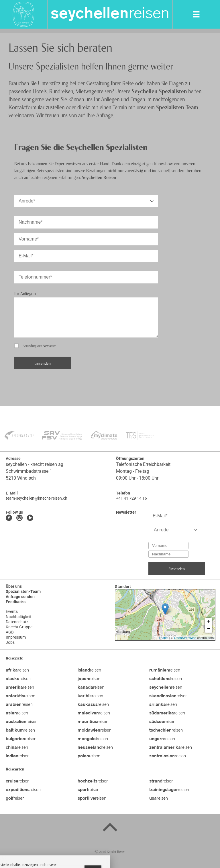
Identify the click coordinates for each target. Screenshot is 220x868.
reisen (110, 14)
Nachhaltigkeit (19, 617)
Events (12, 611)
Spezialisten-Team (177, 107)
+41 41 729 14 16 (131, 498)
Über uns (14, 586)
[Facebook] (9, 518)
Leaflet (164, 638)
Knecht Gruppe (19, 627)
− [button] (209, 629)
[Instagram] (19, 518)
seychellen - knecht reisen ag (35, 464)
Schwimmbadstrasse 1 (29, 471)
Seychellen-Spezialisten (159, 91)
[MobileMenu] (196, 14)
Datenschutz (17, 622)
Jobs (10, 642)
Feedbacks (16, 602)
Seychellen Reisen (99, 177)
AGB (10, 632)
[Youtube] (30, 518)
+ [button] (209, 621)
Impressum (16, 637)
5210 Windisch (21, 478)
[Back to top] (110, 828)
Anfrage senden (20, 597)
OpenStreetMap (185, 638)
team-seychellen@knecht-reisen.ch (37, 498)
